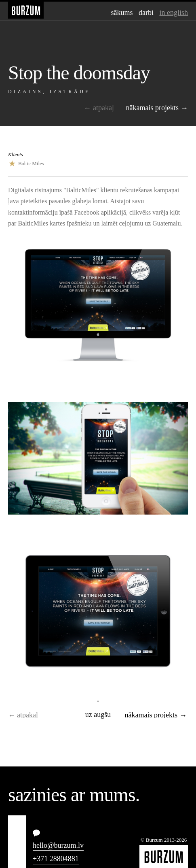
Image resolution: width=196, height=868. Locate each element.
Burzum (26, 10)
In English (174, 13)
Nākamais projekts (152, 108)
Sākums (122, 13)
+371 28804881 (56, 859)
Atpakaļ (103, 108)
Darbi (146, 13)
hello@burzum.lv (58, 845)
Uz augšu (98, 714)
